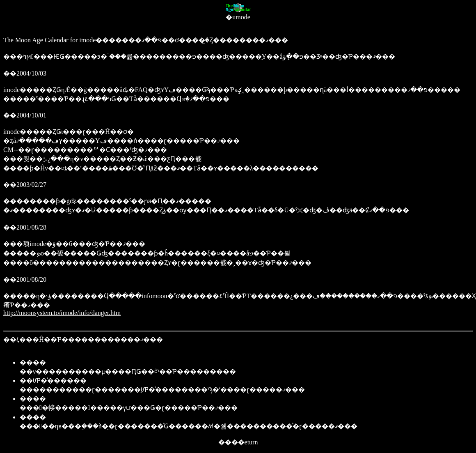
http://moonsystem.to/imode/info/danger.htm (62, 313)
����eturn (238, 442)
